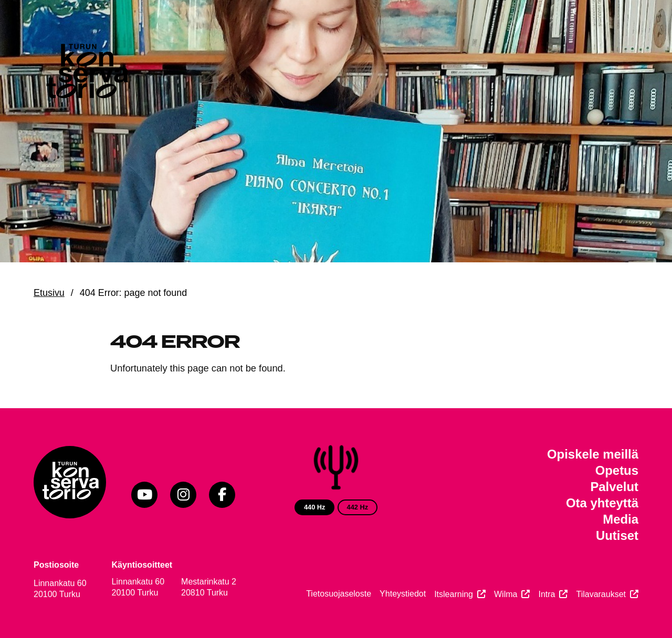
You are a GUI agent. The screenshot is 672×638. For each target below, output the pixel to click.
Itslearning (454, 594)
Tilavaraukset (601, 594)
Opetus (617, 470)
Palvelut (614, 487)
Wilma (506, 594)
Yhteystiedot (403, 594)
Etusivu (49, 293)
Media (621, 519)
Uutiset (617, 535)
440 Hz (315, 507)
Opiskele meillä (593, 454)
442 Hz (358, 507)
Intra (547, 594)
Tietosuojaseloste (339, 594)
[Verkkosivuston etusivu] (86, 73)
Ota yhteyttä (602, 503)
